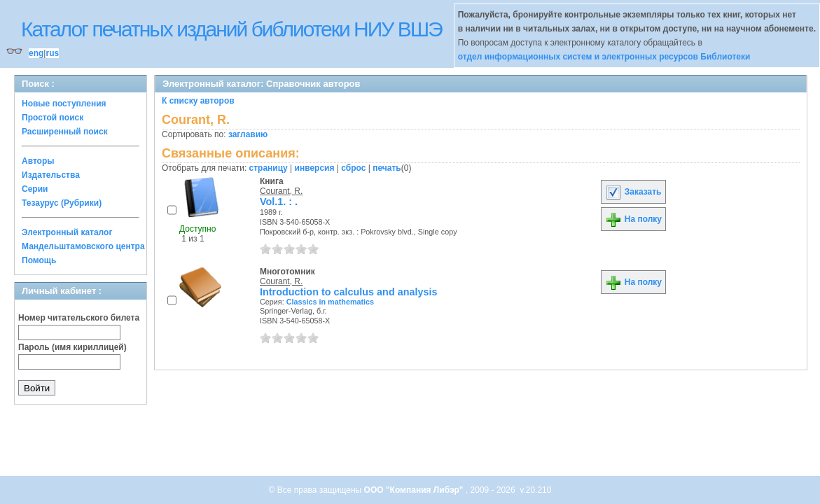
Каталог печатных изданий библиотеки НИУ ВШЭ (231, 29)
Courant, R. (281, 191)
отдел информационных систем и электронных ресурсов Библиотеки (604, 57)
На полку (633, 219)
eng (36, 53)
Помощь (39, 260)
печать (387, 168)
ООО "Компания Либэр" (415, 490)
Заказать (633, 192)
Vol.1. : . (279, 202)
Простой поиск (53, 118)
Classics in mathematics (330, 302)
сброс (353, 168)
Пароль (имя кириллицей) (72, 347)
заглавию (248, 134)
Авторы (38, 161)
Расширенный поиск (65, 132)
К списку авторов (198, 101)
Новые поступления (64, 104)
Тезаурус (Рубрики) (62, 203)
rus (52, 53)
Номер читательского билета (79, 318)
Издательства (51, 175)
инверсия (315, 168)
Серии (35, 189)
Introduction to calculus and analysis (348, 292)
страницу (269, 168)
